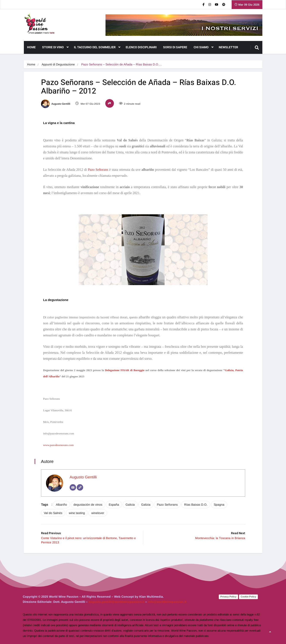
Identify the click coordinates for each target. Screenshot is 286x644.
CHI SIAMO (203, 47)
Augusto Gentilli (56, 104)
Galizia (146, 505)
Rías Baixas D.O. (196, 505)
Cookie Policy (248, 597)
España (114, 505)
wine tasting (77, 513)
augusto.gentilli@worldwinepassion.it (116, 602)
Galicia (130, 505)
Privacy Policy (229, 597)
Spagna (219, 505)
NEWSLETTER (228, 47)
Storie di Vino (55, 47)
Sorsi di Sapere (175, 47)
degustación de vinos (88, 505)
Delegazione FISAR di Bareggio (125, 370)
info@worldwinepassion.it (167, 602)
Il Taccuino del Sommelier (97, 47)
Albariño (61, 505)
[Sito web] (80, 487)
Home (31, 47)
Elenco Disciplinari (141, 47)
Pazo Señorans (98, 170)
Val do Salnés (53, 513)
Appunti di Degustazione (58, 64)
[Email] (73, 487)
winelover (98, 513)
